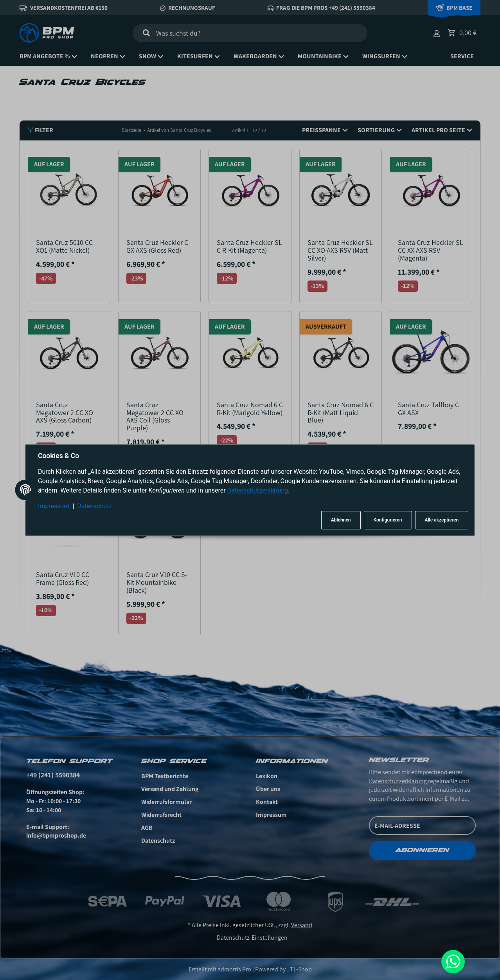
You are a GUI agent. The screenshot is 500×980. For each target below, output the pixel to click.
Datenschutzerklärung (258, 490)
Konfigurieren (388, 520)
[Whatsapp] (453, 962)
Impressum (54, 506)
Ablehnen (341, 520)
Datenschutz (94, 506)
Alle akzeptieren (442, 520)
